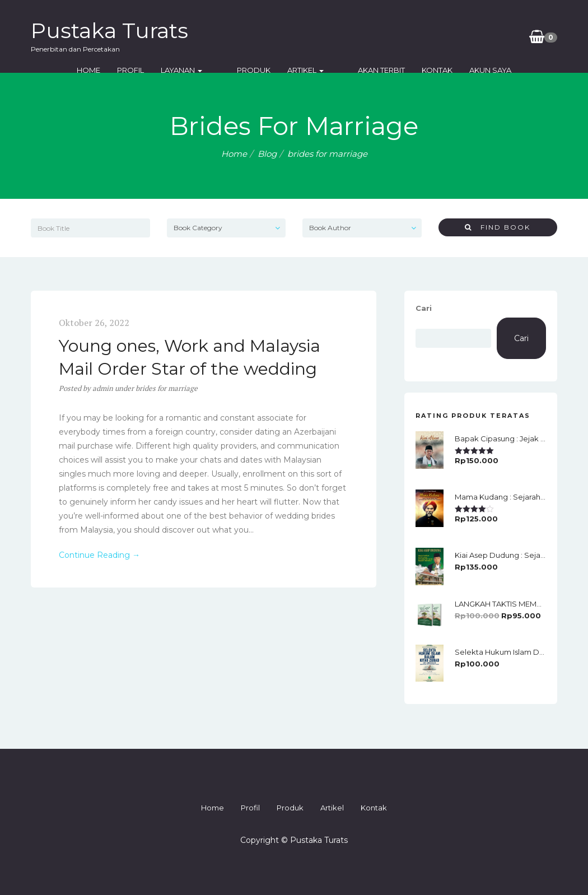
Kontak (420, 70)
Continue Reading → (99, 555)
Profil (148, 70)
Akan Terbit (364, 70)
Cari (424, 308)
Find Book (498, 227)
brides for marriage (167, 388)
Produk (254, 70)
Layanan (199, 70)
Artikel (305, 70)
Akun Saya (473, 70)
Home (106, 70)
